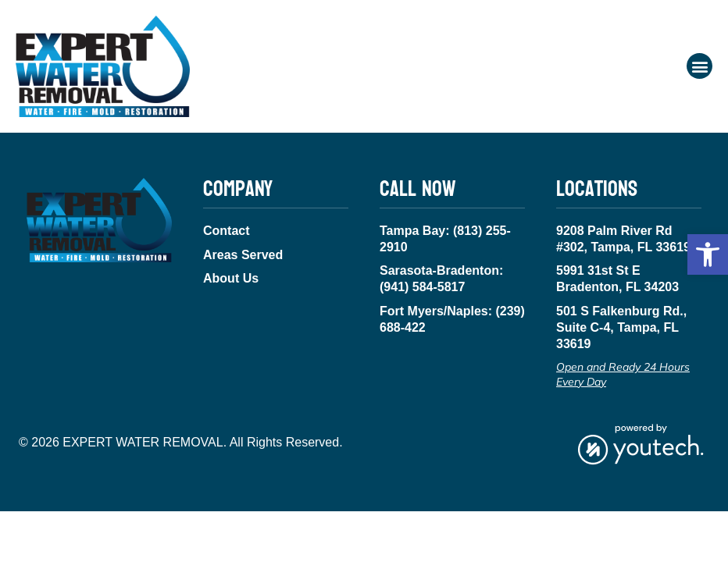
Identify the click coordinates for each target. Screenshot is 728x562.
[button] (708, 254)
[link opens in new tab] (641, 443)
